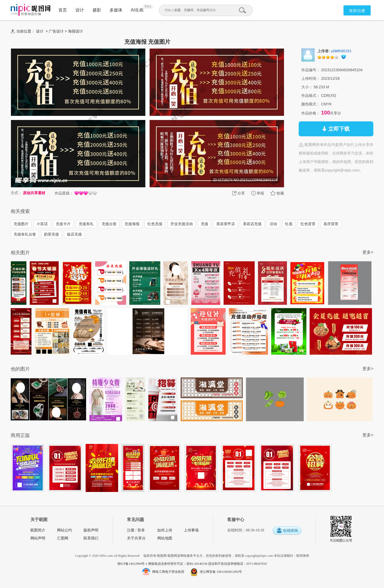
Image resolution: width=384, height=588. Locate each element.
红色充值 (155, 224)
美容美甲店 (226, 224)
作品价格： (311, 113)
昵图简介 (38, 530)
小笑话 (42, 224)
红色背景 (308, 224)
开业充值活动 (182, 224)
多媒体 (116, 10)
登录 (141, 530)
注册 (131, 530)
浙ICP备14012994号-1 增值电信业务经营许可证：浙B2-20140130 (163, 564)
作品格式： (311, 96)
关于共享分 (136, 538)
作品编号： (311, 70)
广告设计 (56, 31)
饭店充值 (74, 234)
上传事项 (191, 530)
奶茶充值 (51, 234)
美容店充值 (252, 224)
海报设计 (75, 31)
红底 (289, 224)
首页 (63, 10)
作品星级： (64, 193)
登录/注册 (357, 11)
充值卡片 (63, 224)
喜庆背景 (331, 224)
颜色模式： (311, 104)
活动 (273, 224)
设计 (80, 10)
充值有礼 (86, 224)
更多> (368, 252)
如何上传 (165, 530)
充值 (205, 224)
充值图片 (21, 224)
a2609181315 (341, 51)
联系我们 (91, 538)
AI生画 (137, 10)
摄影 (97, 10)
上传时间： (311, 78)
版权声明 (91, 530)
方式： (16, 193)
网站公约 (65, 530)
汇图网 (63, 538)
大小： (307, 87)
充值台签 (109, 224)
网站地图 (165, 538)
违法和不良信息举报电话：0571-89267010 (237, 564)
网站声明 (38, 538)
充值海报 (132, 224)
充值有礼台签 (25, 234)
